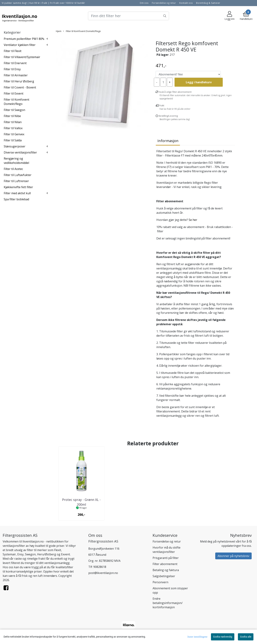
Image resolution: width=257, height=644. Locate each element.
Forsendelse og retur (164, 3)
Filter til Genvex (14, 134)
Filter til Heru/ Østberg (19, 81)
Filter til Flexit (13, 51)
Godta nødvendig (223, 637)
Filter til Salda (13, 140)
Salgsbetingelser (164, 576)
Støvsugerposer (15, 146)
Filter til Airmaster (16, 75)
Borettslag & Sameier (208, 3)
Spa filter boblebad (16, 199)
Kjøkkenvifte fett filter (18, 187)
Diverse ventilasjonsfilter (20, 152)
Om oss (144, 3)
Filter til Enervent (15, 63)
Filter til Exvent (14, 93)
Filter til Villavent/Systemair (22, 57)
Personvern (160, 582)
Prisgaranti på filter (166, 558)
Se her (193, 220)
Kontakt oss (186, 3)
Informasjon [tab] (168, 141)
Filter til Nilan (13, 122)
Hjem (59, 31)
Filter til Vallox (13, 128)
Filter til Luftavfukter (18, 175)
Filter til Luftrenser (16, 181)
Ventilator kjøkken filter (20, 45)
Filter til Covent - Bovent (20, 87)
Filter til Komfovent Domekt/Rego (82, 31)
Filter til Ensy (12, 69)
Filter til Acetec (13, 169)
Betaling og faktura (166, 570)
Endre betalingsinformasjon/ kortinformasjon (168, 603)
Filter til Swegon (14, 110)
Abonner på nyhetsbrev (233, 556)
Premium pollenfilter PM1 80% (24, 39)
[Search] (128, 16)
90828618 (100, 567)
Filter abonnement (165, 564)
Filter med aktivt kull (17, 193)
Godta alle (246, 637)
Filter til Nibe (12, 116)
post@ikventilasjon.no (103, 573)
